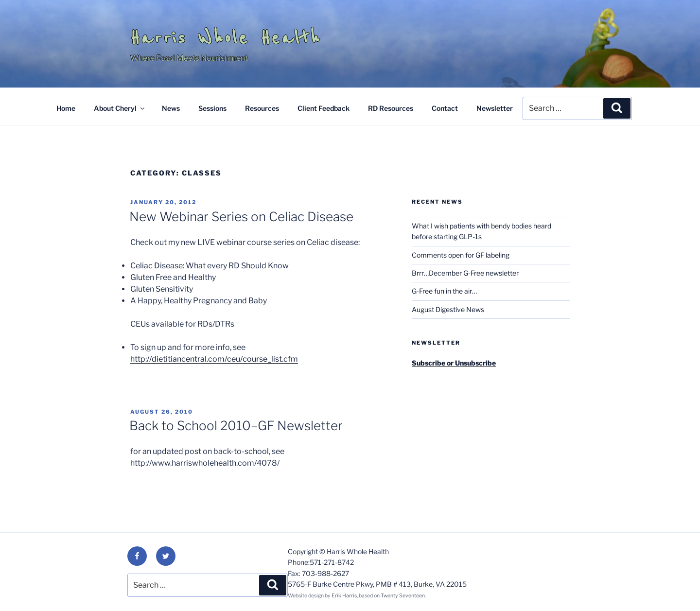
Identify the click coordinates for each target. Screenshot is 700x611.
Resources (262, 108)
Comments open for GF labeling (461, 255)
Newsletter (495, 108)
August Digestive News (448, 309)
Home (66, 108)
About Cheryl (120, 108)
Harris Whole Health (226, 38)
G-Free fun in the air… (444, 291)
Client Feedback (324, 108)
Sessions (212, 108)
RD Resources (391, 108)
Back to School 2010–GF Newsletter (236, 426)
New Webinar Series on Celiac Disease (241, 217)
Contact (445, 108)
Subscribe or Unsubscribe (454, 363)
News (171, 108)
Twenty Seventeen (403, 596)
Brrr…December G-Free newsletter (465, 273)
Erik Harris (344, 596)
